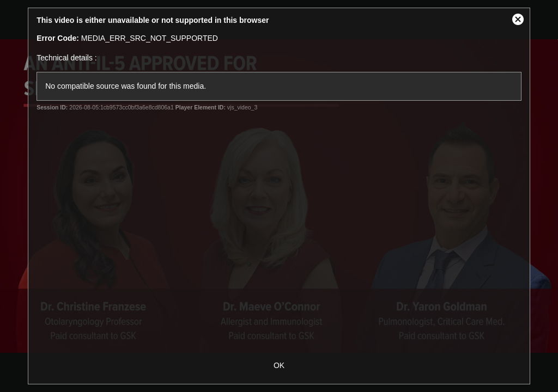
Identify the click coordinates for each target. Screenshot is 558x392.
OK (279, 365)
